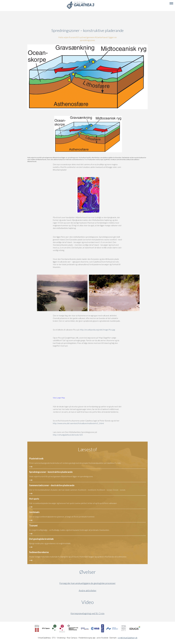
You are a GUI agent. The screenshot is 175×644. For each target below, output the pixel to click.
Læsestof (87, 449)
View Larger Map (59, 398)
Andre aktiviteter (88, 590)
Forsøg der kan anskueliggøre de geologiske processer (87, 583)
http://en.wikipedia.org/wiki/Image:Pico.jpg (97, 330)
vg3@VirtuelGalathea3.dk (128, 638)
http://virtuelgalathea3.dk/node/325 (68, 435)
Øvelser (88, 572)
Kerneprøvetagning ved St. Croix (87, 613)
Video (99, 602)
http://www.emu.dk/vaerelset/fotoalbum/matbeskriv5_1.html (78, 423)
